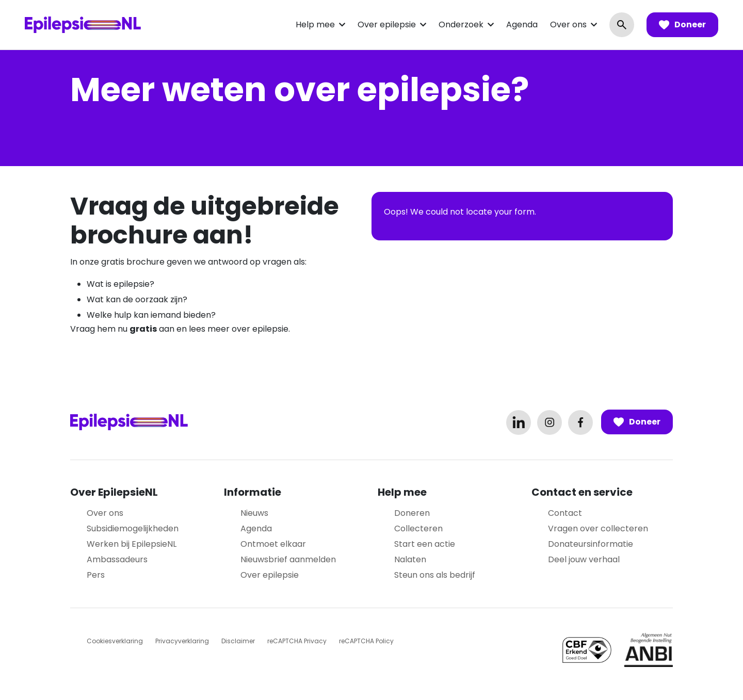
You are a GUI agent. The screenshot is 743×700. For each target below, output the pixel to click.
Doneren (412, 513)
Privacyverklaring (182, 641)
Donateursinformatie (591, 544)
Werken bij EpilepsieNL (132, 544)
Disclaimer (238, 641)
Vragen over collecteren (598, 528)
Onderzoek (461, 25)
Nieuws (254, 513)
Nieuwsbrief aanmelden (288, 559)
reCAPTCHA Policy (366, 641)
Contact (565, 513)
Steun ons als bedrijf (435, 575)
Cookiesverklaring (115, 641)
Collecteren (418, 528)
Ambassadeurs (117, 559)
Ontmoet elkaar (273, 544)
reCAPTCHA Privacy (297, 641)
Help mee (315, 25)
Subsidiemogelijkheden (133, 528)
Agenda (522, 25)
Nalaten (410, 559)
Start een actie (425, 544)
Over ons (568, 25)
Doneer (682, 25)
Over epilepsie (387, 25)
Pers (96, 575)
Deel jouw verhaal (584, 559)
